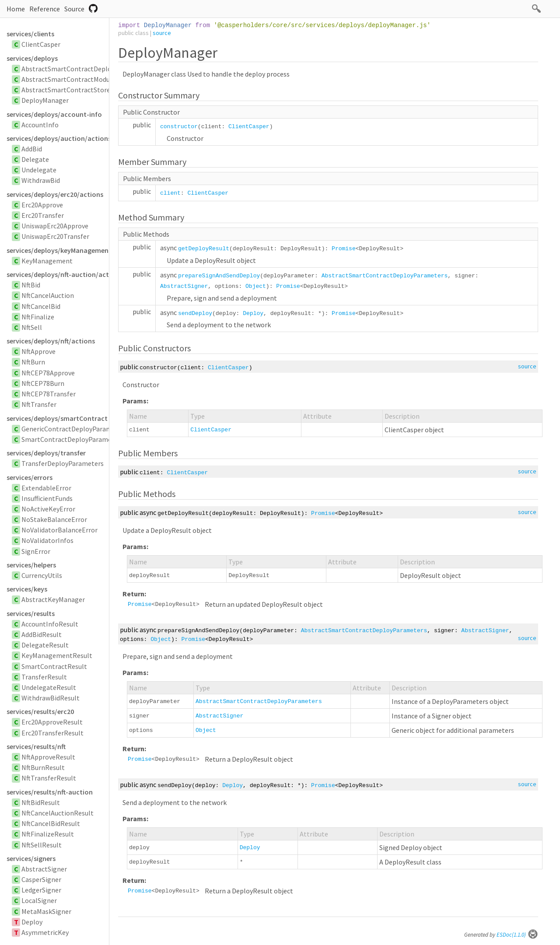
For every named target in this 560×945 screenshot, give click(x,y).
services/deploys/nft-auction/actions (58, 274)
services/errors (30, 477)
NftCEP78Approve (48, 373)
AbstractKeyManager (53, 599)
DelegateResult (45, 645)
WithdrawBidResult (51, 698)
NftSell (32, 327)
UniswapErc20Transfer (55, 236)
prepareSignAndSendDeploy (219, 276)
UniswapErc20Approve (55, 226)
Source (74, 9)
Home (16, 9)
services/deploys (32, 58)
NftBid (31, 285)
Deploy (32, 922)
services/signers (31, 858)
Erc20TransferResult (52, 733)
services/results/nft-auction (50, 792)
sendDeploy (195, 313)
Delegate (35, 159)
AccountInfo (40, 125)
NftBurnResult (43, 767)
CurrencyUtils (42, 575)
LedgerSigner (41, 890)
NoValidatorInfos (47, 540)
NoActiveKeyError (48, 509)
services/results (31, 613)
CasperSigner (41, 879)
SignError (36, 551)
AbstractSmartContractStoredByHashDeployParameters (107, 90)
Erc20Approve (42, 205)
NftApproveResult (48, 757)
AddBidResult (42, 634)
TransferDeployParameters (63, 463)
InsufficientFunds (47, 498)
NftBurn (33, 362)
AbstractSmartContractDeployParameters (86, 69)
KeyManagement (47, 261)
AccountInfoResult (50, 624)
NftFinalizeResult (48, 834)
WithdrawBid (41, 180)
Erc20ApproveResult (52, 722)
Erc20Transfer (43, 215)
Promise (344, 249)
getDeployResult (204, 249)
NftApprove (38, 351)
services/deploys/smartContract (57, 418)
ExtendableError (46, 488)
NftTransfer (39, 404)
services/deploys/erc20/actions (55, 194)
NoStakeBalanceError (54, 519)
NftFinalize (38, 317)
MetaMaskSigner (46, 911)
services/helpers (31, 565)
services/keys (27, 589)
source (162, 33)
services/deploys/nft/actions (51, 341)
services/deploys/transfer (46, 453)
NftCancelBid (41, 306)
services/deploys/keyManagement (58, 250)
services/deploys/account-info (54, 114)
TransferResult (44, 677)
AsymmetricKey (45, 932)
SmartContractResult (54, 666)
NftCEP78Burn (43, 383)
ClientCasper (41, 44)
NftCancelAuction (48, 295)
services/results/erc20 (40, 711)
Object (256, 286)
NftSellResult (42, 845)
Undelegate (39, 170)
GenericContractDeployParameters (75, 429)
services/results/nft (36, 746)
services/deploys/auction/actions (58, 138)
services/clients (30, 34)
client (170, 193)
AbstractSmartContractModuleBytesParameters (95, 79)
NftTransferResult (49, 778)
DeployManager (45, 100)
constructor (179, 127)
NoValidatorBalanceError (59, 530)
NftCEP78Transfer (49, 394)
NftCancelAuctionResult (58, 813)
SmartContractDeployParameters (73, 439)
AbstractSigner (44, 869)
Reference (45, 9)
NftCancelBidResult (51, 823)
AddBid (32, 149)
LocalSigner (39, 900)
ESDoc (517, 935)
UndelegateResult (49, 687)
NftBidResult (41, 802)
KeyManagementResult (57, 655)
